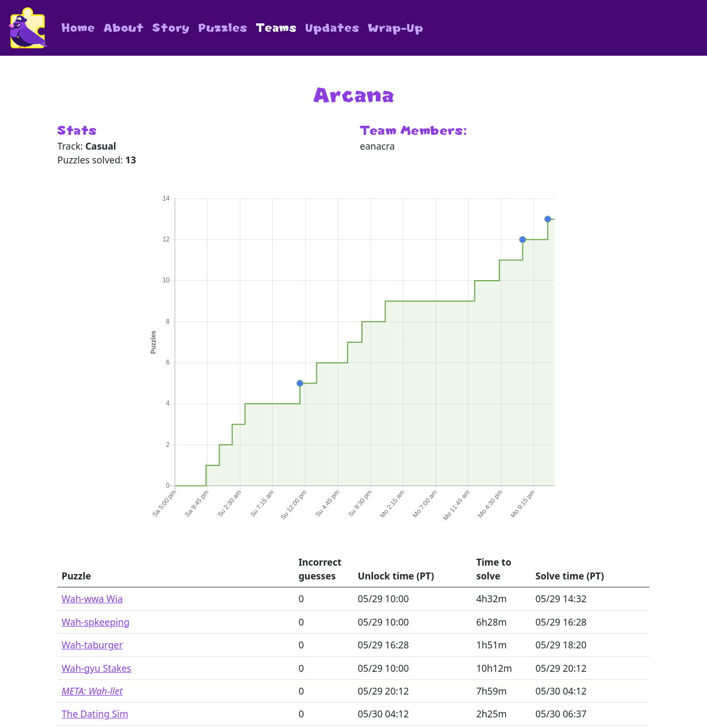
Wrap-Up (396, 28)
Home (78, 28)
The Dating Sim (95, 714)
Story (171, 28)
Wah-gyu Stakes (96, 668)
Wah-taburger (92, 645)
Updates (332, 28)
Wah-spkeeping (96, 622)
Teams (276, 28)
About (124, 28)
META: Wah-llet (92, 691)
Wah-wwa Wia (92, 599)
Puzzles (223, 28)
